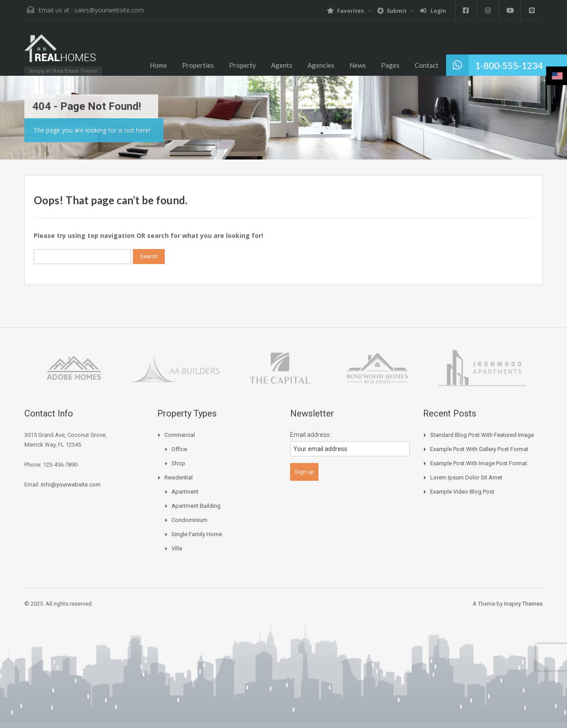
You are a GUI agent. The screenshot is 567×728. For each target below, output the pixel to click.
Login (432, 11)
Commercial (180, 435)
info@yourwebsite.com (71, 485)
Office (179, 449)
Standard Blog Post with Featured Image (482, 435)
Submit (391, 11)
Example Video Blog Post (462, 492)
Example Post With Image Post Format (479, 463)
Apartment (185, 492)
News (358, 65)
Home (158, 65)
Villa (177, 548)
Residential (179, 477)
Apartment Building (196, 506)
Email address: (311, 435)
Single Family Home (197, 534)
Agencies (321, 65)
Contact (427, 65)
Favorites (345, 11)
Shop (178, 463)
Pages (390, 65)
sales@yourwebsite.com (109, 10)
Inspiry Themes (523, 604)
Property (243, 65)
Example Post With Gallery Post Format (479, 449)
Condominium (189, 520)
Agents (282, 65)
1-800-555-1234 (509, 65)
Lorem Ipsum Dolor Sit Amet (466, 477)
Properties (198, 65)
